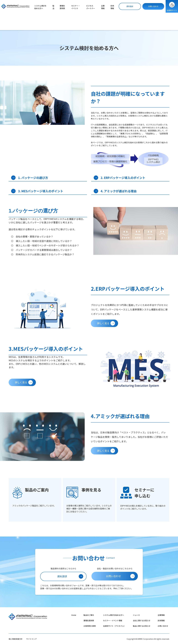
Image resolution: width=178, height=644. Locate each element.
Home (74, 615)
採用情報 (112, 7)
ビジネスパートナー (91, 7)
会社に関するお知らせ (142, 620)
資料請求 (130, 6)
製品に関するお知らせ (142, 626)
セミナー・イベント (76, 7)
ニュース (136, 615)
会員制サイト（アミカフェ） (114, 626)
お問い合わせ (153, 6)
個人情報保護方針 (16, 639)
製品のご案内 (89, 615)
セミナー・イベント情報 (113, 620)
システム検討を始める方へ (40, 7)
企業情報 (103, 7)
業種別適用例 (62, 7)
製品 (53, 7)
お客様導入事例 (90, 626)
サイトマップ (31, 639)
